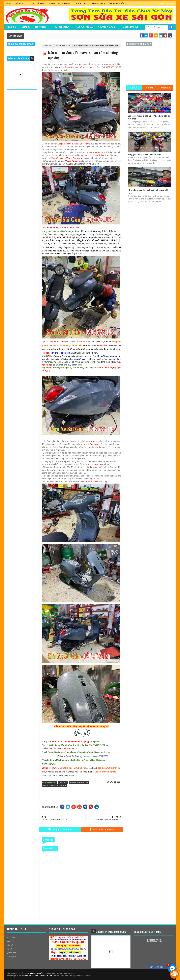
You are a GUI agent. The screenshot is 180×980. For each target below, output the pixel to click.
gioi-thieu (63, 782)
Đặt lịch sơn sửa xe (118, 3)
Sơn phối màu (80, 768)
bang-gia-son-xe (50, 782)
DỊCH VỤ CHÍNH (41, 27)
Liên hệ (10, 945)
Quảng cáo (11, 953)
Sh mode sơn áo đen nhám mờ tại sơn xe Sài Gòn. (148, 192)
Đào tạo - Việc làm (85, 27)
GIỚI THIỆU (19, 3)
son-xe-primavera (63, 46)
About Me (11, 937)
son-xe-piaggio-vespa (79, 782)
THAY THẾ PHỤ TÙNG (107, 27)
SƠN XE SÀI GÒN (36, 973)
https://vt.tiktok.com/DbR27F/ (95, 756)
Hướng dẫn (11, 957)
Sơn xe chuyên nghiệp (105, 772)
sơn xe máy (84, 342)
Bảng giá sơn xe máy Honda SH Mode (145, 154)
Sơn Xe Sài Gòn (46, 976)
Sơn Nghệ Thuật (131, 27)
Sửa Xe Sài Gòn (32, 976)
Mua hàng (11, 941)
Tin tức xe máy (81, 3)
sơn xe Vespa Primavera (93, 152)
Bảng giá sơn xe (98, 3)
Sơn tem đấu (66, 768)
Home (8, 3)
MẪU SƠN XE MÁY (62, 27)
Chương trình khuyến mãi (59, 3)
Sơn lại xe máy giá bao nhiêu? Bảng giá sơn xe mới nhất (149, 117)
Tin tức (10, 949)
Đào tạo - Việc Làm (36, 3)
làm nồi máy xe (59, 158)
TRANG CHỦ (11, 27)
